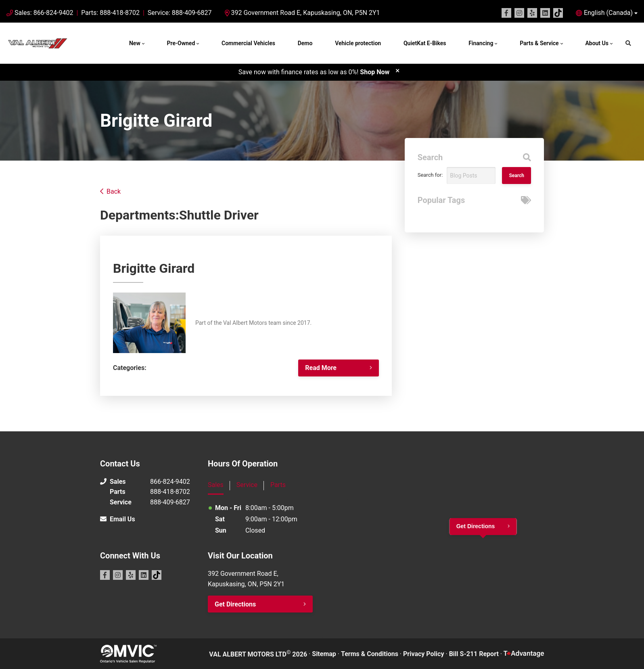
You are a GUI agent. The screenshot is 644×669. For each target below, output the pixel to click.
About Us (597, 43)
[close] (397, 70)
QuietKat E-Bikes (425, 43)
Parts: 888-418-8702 (110, 13)
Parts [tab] (278, 485)
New (135, 43)
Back (114, 191)
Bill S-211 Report (474, 654)
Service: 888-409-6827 (180, 13)
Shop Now (375, 72)
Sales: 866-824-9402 (44, 13)
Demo (305, 43)
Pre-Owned (181, 43)
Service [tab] (247, 485)
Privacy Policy (423, 654)
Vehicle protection (358, 43)
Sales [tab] (216, 485)
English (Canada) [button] (608, 13)
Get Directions (235, 604)
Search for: (430, 175)
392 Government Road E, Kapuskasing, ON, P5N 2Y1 (302, 13)
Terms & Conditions (370, 654)
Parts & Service (539, 43)
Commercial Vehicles (248, 43)
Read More (321, 368)
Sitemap (324, 654)
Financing (481, 43)
